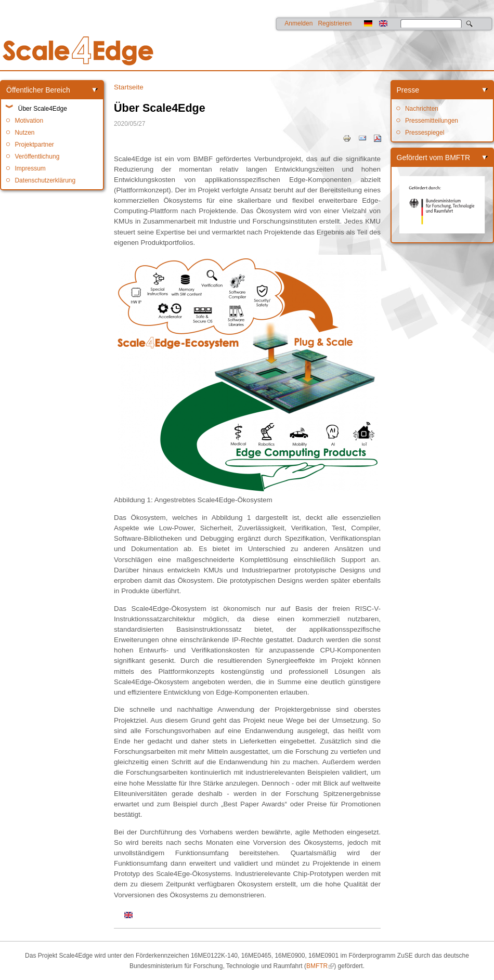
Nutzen (24, 133)
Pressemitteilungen (432, 121)
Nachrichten (422, 109)
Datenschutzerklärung (45, 180)
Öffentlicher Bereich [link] (38, 90)
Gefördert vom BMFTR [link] (434, 158)
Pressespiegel (425, 133)
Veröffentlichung (37, 156)
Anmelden (298, 23)
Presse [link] (408, 90)
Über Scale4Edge (43, 109)
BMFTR (317, 966)
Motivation (29, 121)
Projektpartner (34, 145)
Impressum (30, 168)
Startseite (129, 87)
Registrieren (335, 23)
